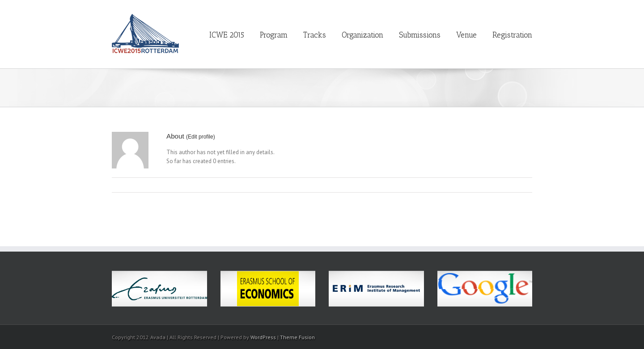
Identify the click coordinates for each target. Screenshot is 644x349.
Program (274, 35)
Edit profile (201, 137)
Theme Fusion (297, 337)
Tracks (315, 35)
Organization (362, 35)
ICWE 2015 (227, 35)
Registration (512, 35)
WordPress (263, 337)
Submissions (420, 35)
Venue (466, 35)
